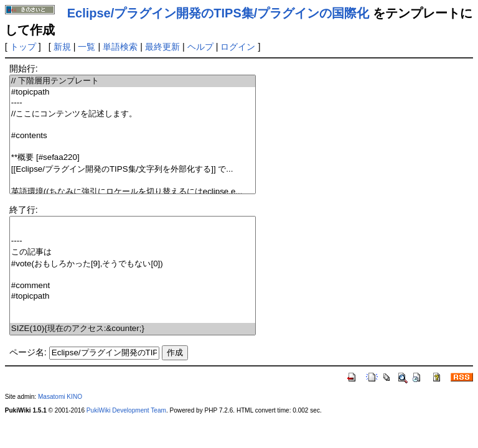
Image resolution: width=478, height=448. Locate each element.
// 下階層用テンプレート (133, 81)
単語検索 (120, 47)
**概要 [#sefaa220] (133, 158)
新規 (62, 47)
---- (133, 103)
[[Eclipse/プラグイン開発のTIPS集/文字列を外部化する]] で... (133, 170)
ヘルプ (200, 47)
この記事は (133, 252)
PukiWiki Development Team (126, 410)
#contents (133, 136)
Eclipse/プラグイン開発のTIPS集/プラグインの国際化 (218, 13)
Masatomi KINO (60, 397)
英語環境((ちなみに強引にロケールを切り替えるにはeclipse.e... (133, 192)
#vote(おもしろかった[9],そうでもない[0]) (133, 264)
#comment (133, 286)
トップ (23, 47)
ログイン (238, 47)
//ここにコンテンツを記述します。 (133, 114)
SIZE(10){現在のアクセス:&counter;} (133, 329)
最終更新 (162, 47)
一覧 (87, 47)
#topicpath (133, 92)
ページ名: (28, 352)
